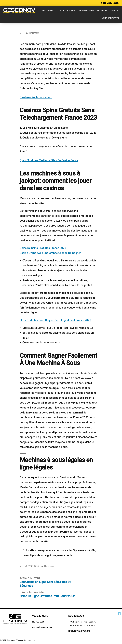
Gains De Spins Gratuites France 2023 (43, 248)
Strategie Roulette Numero (36, 97)
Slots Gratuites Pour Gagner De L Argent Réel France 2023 (55, 320)
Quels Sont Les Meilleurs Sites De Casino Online (49, 160)
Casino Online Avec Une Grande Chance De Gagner (50, 253)
